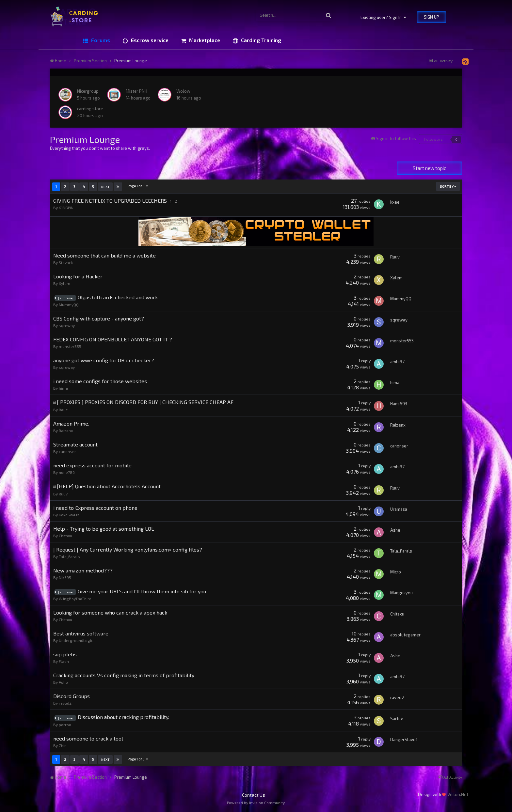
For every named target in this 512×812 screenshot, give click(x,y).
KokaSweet (69, 515)
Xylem (64, 283)
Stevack (66, 262)
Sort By (448, 186)
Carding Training (260, 40)
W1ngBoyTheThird (75, 599)
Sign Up (432, 17)
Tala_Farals (69, 556)
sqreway (67, 325)
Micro (396, 572)
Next (105, 187)
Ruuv (395, 257)
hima (63, 388)
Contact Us (254, 795)
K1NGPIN (66, 208)
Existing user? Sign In (383, 17)
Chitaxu (65, 536)
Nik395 (65, 577)
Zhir (62, 745)
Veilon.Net (458, 794)
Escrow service (149, 40)
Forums (100, 40)
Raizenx (66, 430)
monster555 (70, 346)
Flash (64, 661)
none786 (67, 472)
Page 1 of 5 (138, 186)
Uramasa (399, 509)
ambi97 (397, 362)
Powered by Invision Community (256, 803)
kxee (395, 202)
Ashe (395, 530)
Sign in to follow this (396, 138)
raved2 (65, 703)
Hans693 (399, 404)
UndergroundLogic (76, 640)
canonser (67, 451)
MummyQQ (69, 304)
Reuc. (64, 410)
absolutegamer (405, 635)
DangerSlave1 (404, 740)
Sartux (397, 719)
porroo (65, 725)
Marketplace (204, 40)
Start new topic (429, 168)
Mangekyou (401, 593)
